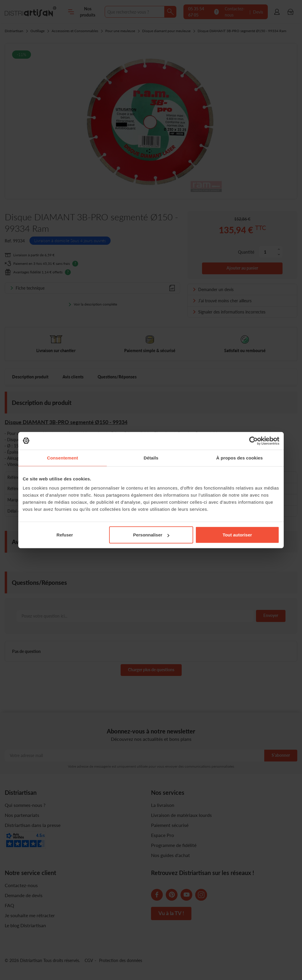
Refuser (65, 535)
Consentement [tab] (62, 458)
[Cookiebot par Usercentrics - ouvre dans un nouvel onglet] (253, 441)
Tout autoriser (237, 535)
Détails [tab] (151, 458)
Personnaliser (151, 535)
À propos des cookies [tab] (239, 458)
